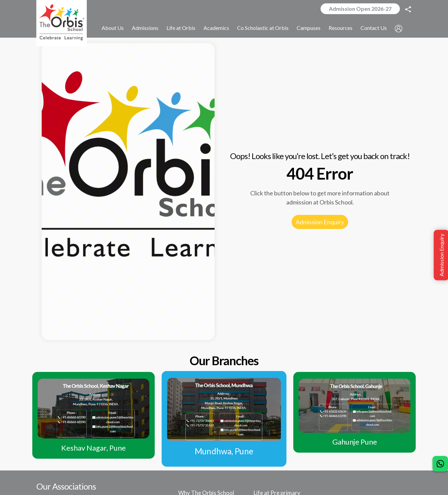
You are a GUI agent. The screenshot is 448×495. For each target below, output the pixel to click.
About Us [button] (113, 28)
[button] (399, 28)
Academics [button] (216, 28)
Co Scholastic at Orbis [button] (263, 28)
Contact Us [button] (374, 28)
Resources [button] (341, 28)
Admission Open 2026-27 (360, 9)
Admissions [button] (145, 28)
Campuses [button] (309, 28)
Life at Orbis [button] (181, 28)
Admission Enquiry (320, 222)
